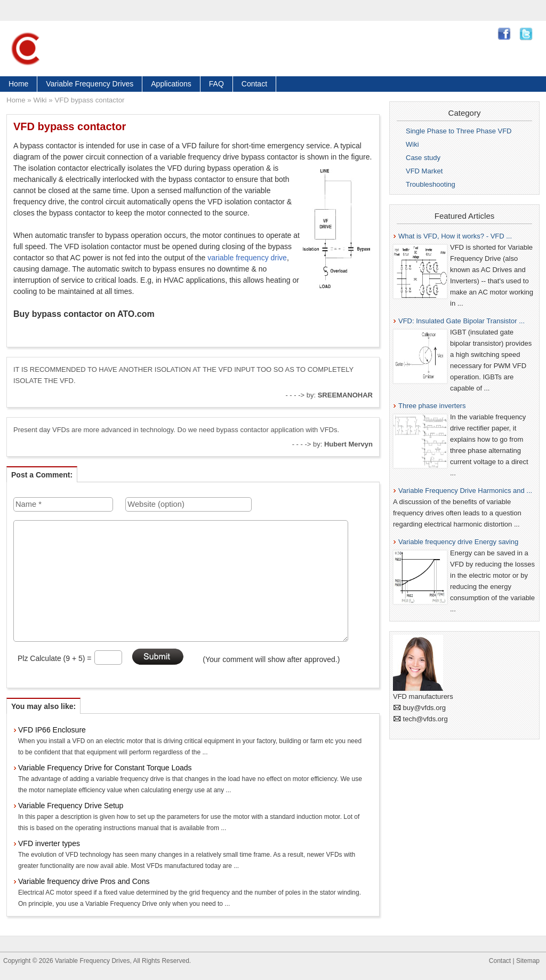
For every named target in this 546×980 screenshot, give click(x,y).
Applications (171, 84)
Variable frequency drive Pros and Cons (84, 881)
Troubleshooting (431, 184)
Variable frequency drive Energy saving (458, 542)
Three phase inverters (432, 406)
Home (18, 84)
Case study (423, 158)
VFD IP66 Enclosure (52, 730)
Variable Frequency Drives (90, 84)
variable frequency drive (247, 258)
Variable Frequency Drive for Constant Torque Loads (105, 768)
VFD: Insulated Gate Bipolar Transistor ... (461, 321)
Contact (254, 84)
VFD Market (424, 171)
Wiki (40, 100)
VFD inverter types (49, 843)
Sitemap (528, 961)
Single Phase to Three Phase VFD (459, 131)
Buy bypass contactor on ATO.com (84, 314)
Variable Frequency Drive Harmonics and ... (465, 491)
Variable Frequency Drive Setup (71, 806)
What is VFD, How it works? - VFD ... (455, 236)
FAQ (216, 84)
